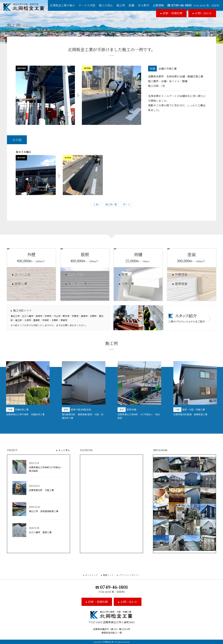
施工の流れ (106, 5)
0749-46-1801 (196, 5)
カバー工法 (22, 274)
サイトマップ (91, 575)
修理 (125, 274)
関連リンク (108, 575)
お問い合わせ (203, 13)
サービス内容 (87, 5)
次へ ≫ (126, 204)
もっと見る (64, 450)
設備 (131, 5)
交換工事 (128, 284)
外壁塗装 (181, 274)
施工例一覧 (111, 204)
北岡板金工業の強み (62, 5)
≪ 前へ (97, 204)
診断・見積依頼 (172, 13)
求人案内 (143, 5)
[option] (28, 389)
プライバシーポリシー (129, 575)
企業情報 (158, 5)
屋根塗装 (181, 284)
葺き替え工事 (78, 284)
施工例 (121, 5)
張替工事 (21, 284)
